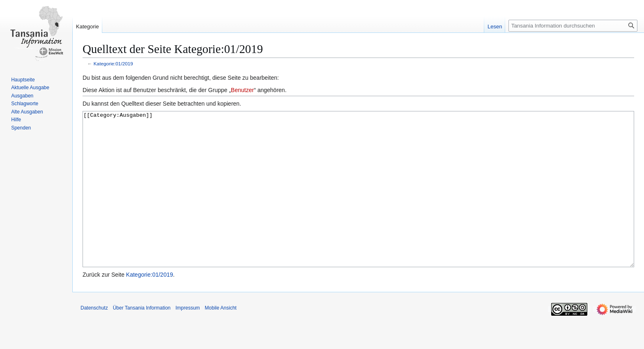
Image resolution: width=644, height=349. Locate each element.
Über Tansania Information (142, 339)
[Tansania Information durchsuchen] (573, 26)
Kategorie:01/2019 (113, 64)
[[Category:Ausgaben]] (358, 205)
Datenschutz (94, 339)
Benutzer (242, 90)
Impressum (187, 339)
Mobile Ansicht (221, 339)
